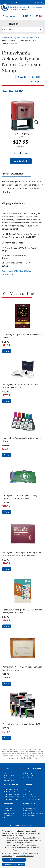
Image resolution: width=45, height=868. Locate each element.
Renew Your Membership (32, 799)
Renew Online (28, 775)
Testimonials (9, 818)
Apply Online (27, 773)
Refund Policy (9, 780)
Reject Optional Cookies (14, 864)
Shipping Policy (9, 778)
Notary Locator (9, 810)
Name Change (28, 810)
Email (36, 77)
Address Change (29, 808)
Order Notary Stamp (11, 789)
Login (25, 789)
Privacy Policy (9, 775)
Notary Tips (8, 815)
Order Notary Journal (12, 797)
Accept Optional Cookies (14, 860)
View (7, 351)
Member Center (28, 792)
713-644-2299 (24, 2)
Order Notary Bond (11, 799)
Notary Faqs (8, 808)
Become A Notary (10, 813)
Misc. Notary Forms (30, 815)
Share (22, 77)
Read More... (9, 192)
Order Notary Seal (11, 792)
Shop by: (14, 24)
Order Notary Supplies (12, 794)
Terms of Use (7, 856)
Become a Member (29, 797)
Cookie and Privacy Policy (25, 856)
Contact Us (39, 2)
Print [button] (35, 82)
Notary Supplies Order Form (33, 813)
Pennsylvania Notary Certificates (24, 37)
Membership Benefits (31, 794)
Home (5, 37)
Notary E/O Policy (29, 778)
